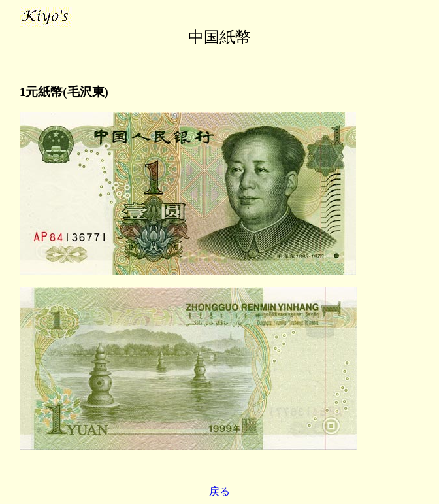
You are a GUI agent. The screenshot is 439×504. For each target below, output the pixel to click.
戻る (219, 491)
